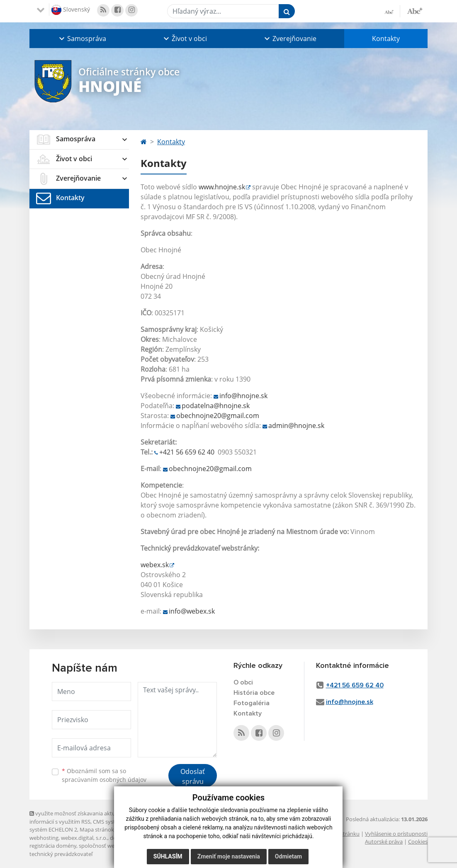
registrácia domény (53, 846)
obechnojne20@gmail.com (218, 416)
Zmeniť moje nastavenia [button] (229, 856)
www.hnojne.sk (222, 187)
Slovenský (71, 10)
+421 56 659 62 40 (187, 452)
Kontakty (386, 39)
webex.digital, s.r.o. (84, 838)
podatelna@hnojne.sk (216, 406)
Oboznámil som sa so (104, 775)
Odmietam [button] (288, 856)
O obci (243, 682)
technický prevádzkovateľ (61, 854)
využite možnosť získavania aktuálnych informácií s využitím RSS (80, 817)
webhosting (44, 838)
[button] (82, 39)
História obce (254, 693)
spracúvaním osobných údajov (104, 780)
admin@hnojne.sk (296, 426)
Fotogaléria (252, 703)
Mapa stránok (97, 829)
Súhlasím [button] (168, 856)
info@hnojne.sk (243, 396)
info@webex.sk (192, 611)
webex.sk (155, 565)
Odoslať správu (193, 776)
